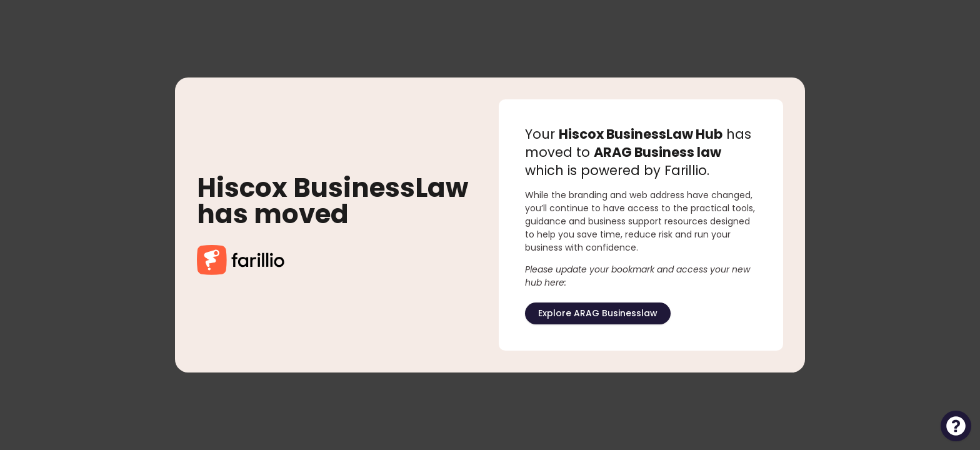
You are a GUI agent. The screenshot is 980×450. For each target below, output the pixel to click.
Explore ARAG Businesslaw (598, 313)
